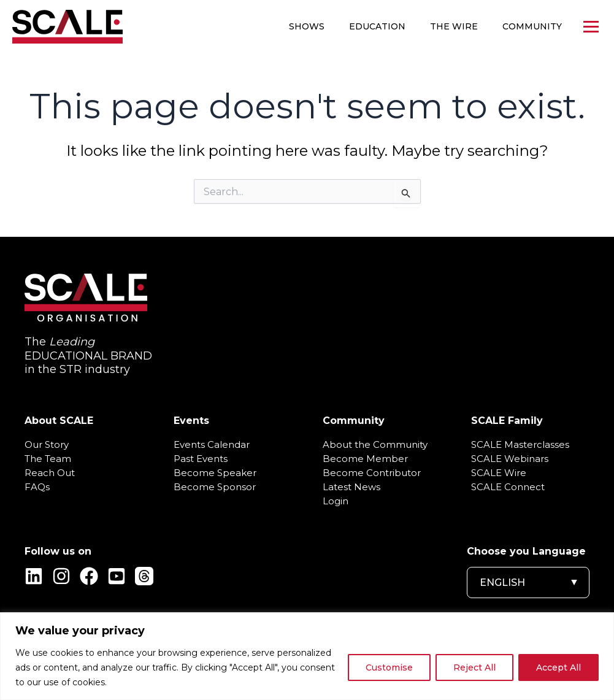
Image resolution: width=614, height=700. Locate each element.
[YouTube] (117, 576)
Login (336, 501)
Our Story (47, 445)
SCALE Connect (508, 487)
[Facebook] (89, 576)
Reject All (474, 667)
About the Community (375, 445)
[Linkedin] (34, 576)
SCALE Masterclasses (520, 445)
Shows (307, 26)
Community (532, 26)
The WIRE (454, 26)
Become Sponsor (215, 487)
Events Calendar (212, 445)
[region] (307, 656)
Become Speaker (215, 473)
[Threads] (144, 576)
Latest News (351, 487)
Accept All (558, 667)
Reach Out (50, 473)
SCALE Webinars (510, 459)
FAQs (37, 487)
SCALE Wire (499, 473)
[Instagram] (61, 576)
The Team (48, 459)
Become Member (365, 459)
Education (377, 26)
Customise (389, 667)
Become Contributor (372, 473)
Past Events (201, 459)
